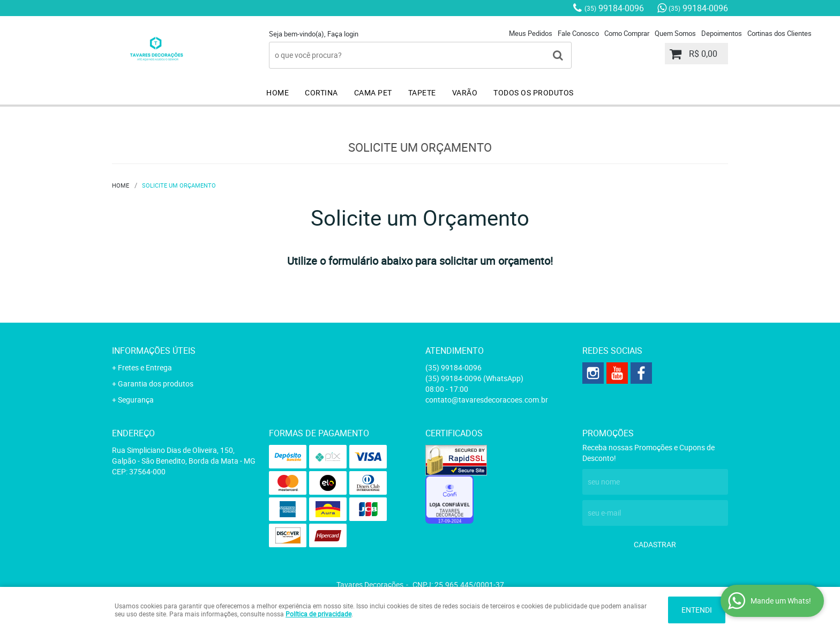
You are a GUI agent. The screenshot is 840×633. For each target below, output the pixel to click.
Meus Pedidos (531, 33)
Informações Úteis (154, 351)
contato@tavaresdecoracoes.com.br (487, 400)
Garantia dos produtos (156, 383)
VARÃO (465, 92)
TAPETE (422, 92)
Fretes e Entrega (145, 367)
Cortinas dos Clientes (779, 33)
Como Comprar (627, 33)
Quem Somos (675, 33)
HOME (277, 92)
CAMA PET (373, 92)
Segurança (136, 400)
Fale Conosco (578, 33)
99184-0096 (614, 8)
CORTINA (321, 92)
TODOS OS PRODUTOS (534, 92)
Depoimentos (722, 33)
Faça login (343, 34)
